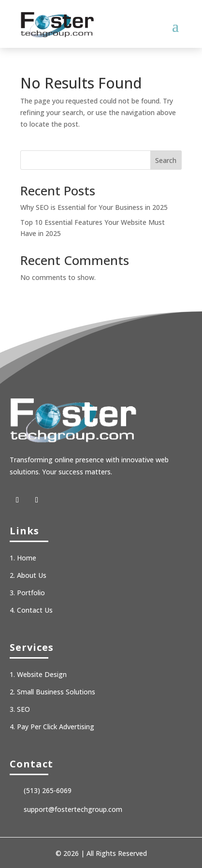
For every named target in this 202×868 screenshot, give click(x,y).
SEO (23, 709)
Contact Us (35, 610)
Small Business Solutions (56, 692)
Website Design (42, 674)
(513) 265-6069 (48, 790)
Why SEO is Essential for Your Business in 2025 (94, 207)
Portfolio (31, 593)
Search (166, 160)
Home (27, 558)
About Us (32, 575)
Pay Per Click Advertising (56, 727)
